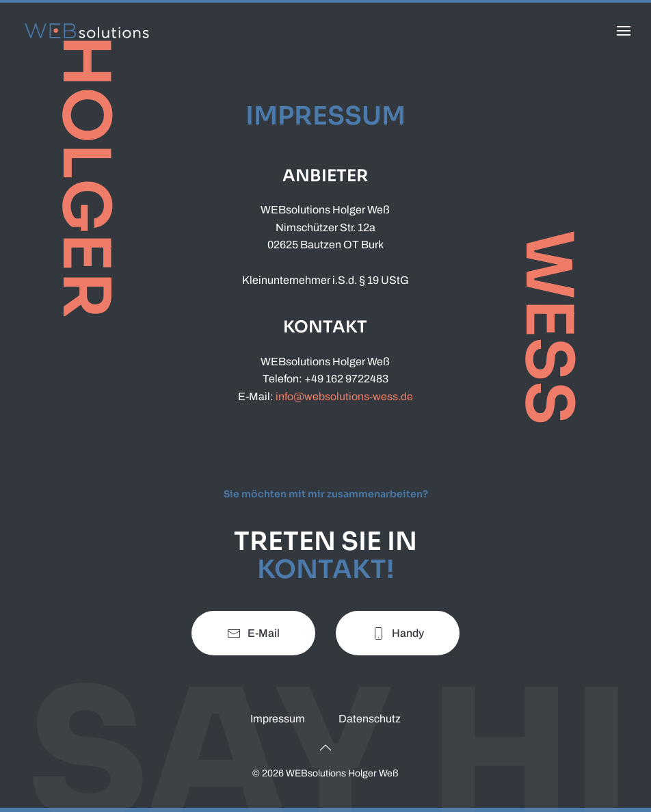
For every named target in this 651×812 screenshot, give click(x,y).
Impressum (278, 719)
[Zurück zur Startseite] (89, 31)
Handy (398, 633)
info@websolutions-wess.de (344, 396)
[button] (624, 31)
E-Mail (253, 633)
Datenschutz (370, 719)
